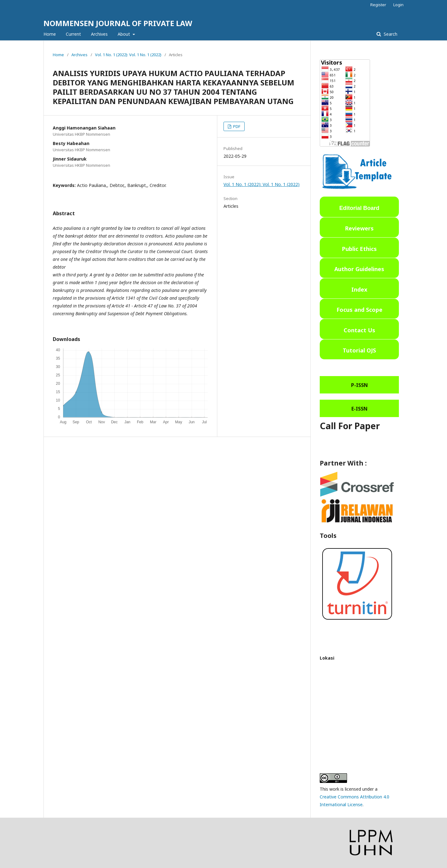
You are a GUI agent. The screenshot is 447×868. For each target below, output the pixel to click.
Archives (99, 34)
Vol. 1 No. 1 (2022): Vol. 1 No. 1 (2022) (128, 55)
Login (398, 5)
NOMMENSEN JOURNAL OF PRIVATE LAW (118, 23)
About (124, 34)
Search (390, 34)
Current (73, 34)
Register (378, 5)
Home (50, 34)
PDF (236, 126)
